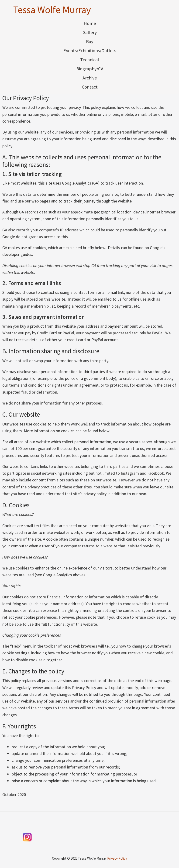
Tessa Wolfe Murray (52, 10)
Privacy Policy (117, 858)
